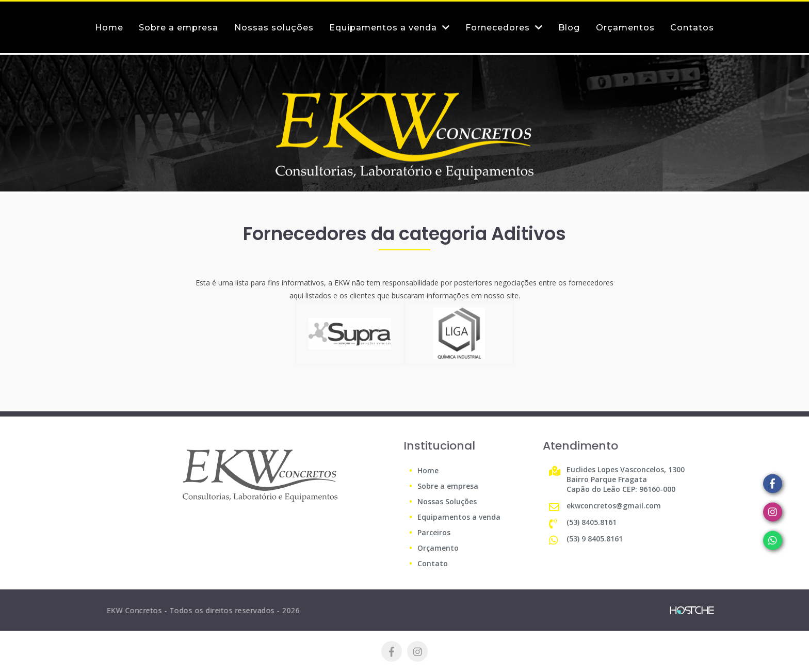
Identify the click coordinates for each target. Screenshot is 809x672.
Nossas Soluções (447, 501)
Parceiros (434, 532)
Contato (433, 563)
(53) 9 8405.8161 (595, 539)
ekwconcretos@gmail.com (614, 506)
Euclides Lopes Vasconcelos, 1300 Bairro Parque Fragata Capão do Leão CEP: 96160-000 (626, 479)
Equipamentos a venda (459, 517)
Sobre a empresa (448, 486)
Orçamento (438, 548)
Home (428, 470)
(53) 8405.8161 (592, 522)
